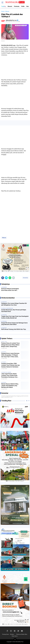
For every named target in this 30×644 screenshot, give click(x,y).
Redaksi (12, 634)
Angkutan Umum (7, 372)
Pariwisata (17, 6)
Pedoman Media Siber (22, 634)
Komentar (25, 278)
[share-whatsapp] (10, 278)
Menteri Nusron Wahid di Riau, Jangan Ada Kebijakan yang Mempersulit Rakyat (10, 386)
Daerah (4, 352)
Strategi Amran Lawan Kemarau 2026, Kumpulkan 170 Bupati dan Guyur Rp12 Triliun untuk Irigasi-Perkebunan (10, 355)
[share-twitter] (6, 278)
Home (3, 11)
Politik (23, 6)
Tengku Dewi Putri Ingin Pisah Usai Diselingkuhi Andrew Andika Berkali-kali (15, 317)
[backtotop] (15, 640)
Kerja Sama (15, 636)
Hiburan (4, 238)
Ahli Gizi (5, 342)
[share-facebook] (3, 278)
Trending (4, 6)
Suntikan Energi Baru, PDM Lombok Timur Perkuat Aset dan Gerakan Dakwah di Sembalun (11, 365)
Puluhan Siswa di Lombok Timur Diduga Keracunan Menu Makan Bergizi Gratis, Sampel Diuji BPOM (10, 345)
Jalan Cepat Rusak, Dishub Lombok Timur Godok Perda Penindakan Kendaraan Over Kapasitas (9, 375)
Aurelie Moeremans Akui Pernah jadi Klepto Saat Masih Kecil (14, 311)
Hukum (28, 6)
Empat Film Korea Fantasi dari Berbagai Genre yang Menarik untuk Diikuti (14, 324)
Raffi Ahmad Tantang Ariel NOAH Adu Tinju (14, 329)
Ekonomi (10, 6)
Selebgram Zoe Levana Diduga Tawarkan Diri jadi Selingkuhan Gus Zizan (14, 304)
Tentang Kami (5, 634)
